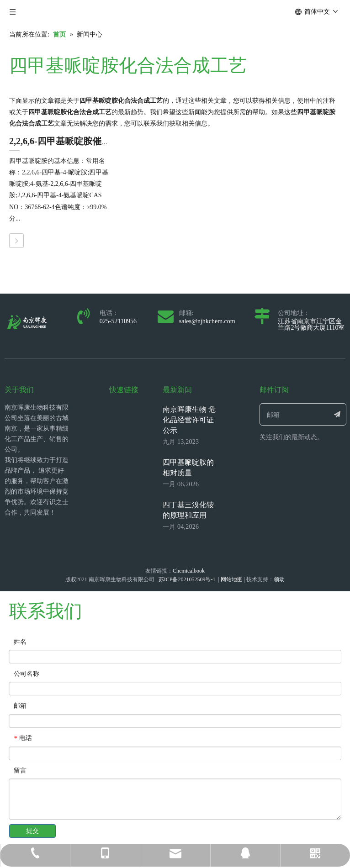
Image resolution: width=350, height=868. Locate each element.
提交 (32, 831)
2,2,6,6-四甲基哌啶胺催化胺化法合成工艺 (92, 141)
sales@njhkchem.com (207, 321)
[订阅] (337, 414)
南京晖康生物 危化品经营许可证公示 (189, 420)
